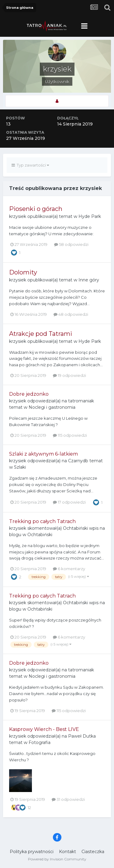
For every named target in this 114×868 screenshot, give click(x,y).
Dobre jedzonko (29, 394)
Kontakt (67, 852)
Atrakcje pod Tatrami (41, 334)
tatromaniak (81, 401)
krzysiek (18, 216)
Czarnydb (78, 461)
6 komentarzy (69, 569)
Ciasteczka (93, 852)
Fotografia (40, 742)
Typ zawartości (30, 165)
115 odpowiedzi (70, 435)
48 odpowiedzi (71, 314)
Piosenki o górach (36, 209)
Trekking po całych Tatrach (42, 521)
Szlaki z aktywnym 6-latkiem (43, 454)
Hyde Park (90, 216)
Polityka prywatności (32, 852)
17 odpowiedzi (69, 502)
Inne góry (89, 280)
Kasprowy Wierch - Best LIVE (44, 729)
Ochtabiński (75, 528)
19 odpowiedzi (69, 375)
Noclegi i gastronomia (52, 407)
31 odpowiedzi (68, 799)
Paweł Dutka (82, 736)
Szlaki (20, 467)
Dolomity (23, 272)
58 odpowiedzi (71, 244)
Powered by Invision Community (57, 859)
